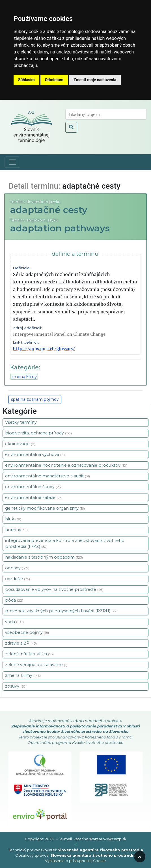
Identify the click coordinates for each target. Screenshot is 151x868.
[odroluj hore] (140, 857)
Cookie (100, 861)
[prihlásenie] (76, 845)
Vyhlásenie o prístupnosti (68, 861)
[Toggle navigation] (12, 162)
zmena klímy (24, 377)
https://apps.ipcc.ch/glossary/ (44, 348)
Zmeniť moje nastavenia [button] (95, 80)
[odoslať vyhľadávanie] (71, 127)
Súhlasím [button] (26, 80)
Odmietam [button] (54, 80)
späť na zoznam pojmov (35, 399)
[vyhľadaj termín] (106, 114)
